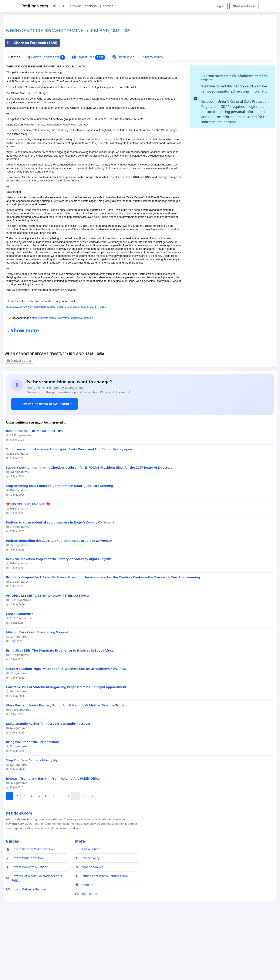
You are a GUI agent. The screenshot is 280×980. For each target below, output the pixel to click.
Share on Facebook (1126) (31, 102)
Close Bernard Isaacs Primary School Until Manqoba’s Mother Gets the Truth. (65, 765)
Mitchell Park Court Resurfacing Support (37, 692)
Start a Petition (244, 6)
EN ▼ (59, 6)
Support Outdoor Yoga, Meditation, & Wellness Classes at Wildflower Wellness (66, 728)
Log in (220, 6)
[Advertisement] (132, 52)
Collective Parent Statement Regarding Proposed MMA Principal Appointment (66, 747)
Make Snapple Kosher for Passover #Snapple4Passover (48, 783)
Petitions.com (35, 6)
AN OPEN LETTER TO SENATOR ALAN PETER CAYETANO (48, 655)
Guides (12, 901)
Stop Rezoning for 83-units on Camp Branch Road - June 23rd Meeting (60, 545)
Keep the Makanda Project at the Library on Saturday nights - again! (58, 618)
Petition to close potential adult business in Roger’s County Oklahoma (60, 582)
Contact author (19, 420)
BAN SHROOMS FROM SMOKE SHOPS (34, 490)
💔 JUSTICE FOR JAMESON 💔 (28, 564)
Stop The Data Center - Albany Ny (32, 820)
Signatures (89, 117)
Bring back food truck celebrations (33, 801)
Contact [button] (107, 6)
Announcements (46, 117)
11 (84, 856)
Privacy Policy (152, 117)
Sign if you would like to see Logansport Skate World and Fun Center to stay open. (69, 509)
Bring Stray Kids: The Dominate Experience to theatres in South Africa (60, 710)
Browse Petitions (84, 6)
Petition (14, 117)
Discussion (123, 117)
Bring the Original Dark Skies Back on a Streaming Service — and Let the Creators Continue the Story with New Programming (103, 637)
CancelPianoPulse (20, 673)
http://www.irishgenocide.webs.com (62, 184)
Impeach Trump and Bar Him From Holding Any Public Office (53, 838)
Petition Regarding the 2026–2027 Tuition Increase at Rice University (59, 600)
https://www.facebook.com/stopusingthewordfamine (62, 377)
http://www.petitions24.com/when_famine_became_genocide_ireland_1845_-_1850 (56, 366)
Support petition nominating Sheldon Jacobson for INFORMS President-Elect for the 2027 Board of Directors (89, 527)
